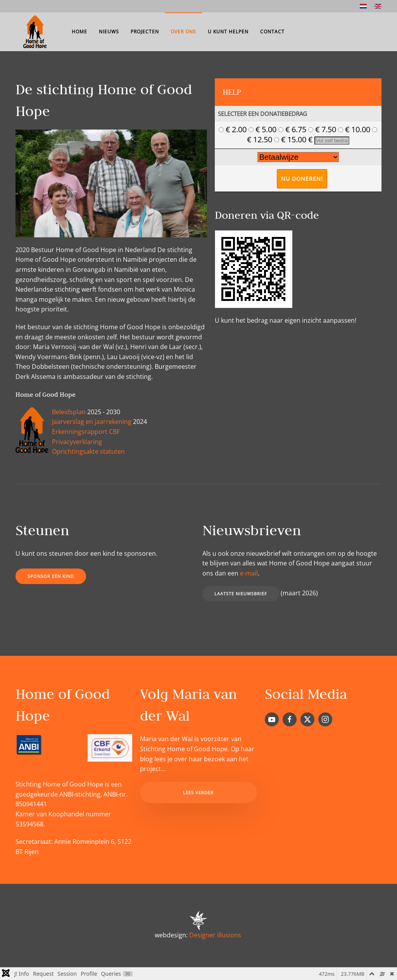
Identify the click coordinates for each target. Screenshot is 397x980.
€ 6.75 (293, 129)
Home (79, 32)
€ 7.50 (323, 129)
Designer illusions (215, 935)
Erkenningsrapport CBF (86, 432)
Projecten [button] (145, 32)
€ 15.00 (291, 139)
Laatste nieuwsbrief (241, 594)
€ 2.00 (234, 129)
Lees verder (198, 792)
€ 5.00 (263, 129)
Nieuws (109, 32)
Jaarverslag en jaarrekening (92, 422)
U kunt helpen (228, 32)
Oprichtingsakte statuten (88, 451)
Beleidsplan (69, 412)
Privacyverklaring (77, 442)
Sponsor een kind (51, 576)
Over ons (183, 32)
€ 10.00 (355, 129)
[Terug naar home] (35, 32)
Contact (272, 32)
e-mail (249, 573)
